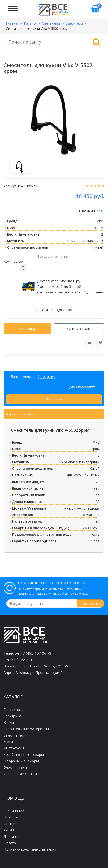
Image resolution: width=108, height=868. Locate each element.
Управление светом (20, 774)
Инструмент (14, 748)
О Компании (14, 811)
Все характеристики (53, 256)
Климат (10, 722)
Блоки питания (16, 767)
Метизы (10, 742)
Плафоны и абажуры (21, 761)
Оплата (10, 843)
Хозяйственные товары (24, 754)
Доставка (11, 836)
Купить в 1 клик (79, 329)
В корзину (27, 329)
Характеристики (20, 414)
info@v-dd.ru (24, 660)
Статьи (10, 823)
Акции (9, 830)
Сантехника (13, 709)
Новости (11, 817)
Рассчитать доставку (54, 310)
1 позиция (46, 376)
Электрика (12, 716)
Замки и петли (16, 735)
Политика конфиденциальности (31, 849)
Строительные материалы (26, 729)
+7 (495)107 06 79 (36, 653)
